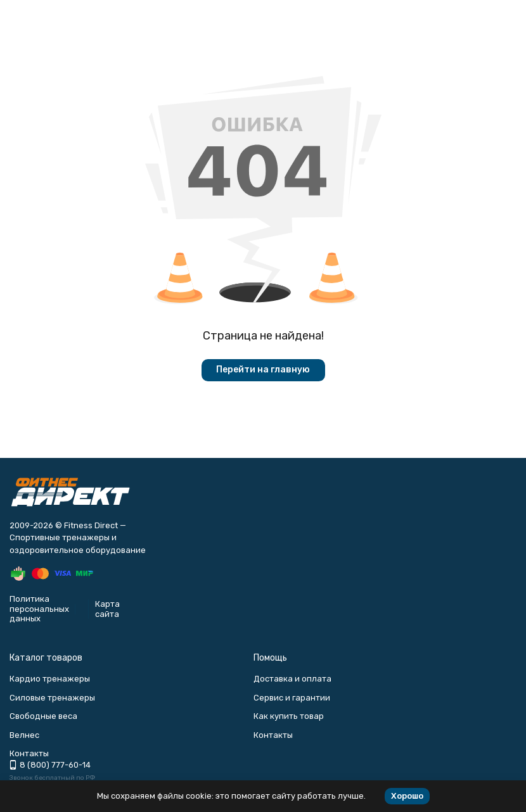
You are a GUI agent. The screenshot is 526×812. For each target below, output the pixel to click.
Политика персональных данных (39, 609)
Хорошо (407, 796)
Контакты (273, 735)
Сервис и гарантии (292, 698)
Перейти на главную (263, 370)
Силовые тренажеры (52, 698)
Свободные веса (43, 716)
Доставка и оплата (292, 679)
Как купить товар (289, 716)
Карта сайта (107, 609)
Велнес (24, 735)
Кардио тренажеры (50, 679)
